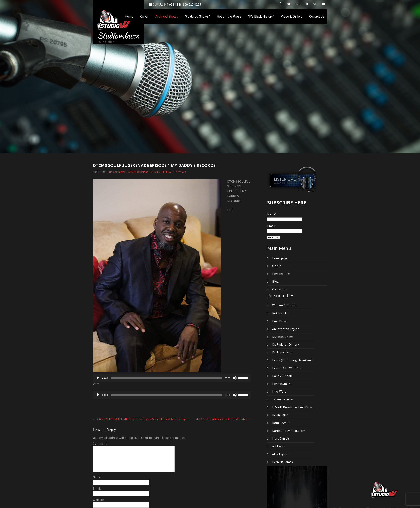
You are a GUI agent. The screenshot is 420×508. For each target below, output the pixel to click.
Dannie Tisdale (282, 376)
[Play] (98, 378)
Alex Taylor (280, 454)
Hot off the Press (229, 17)
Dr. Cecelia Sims (283, 337)
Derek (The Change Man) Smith (293, 360)
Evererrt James (283, 462)
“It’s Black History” (261, 17)
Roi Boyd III (280, 313)
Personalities (281, 274)
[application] (172, 378)
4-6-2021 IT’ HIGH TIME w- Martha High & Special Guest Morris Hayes (141, 419)
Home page (280, 258)
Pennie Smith (281, 384)
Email (97, 493)
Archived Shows (167, 17)
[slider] (166, 378)
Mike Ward (279, 391)
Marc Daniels (281, 438)
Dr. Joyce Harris (283, 352)
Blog (276, 281)
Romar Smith (281, 423)
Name (97, 482)
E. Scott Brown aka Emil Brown (293, 407)
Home (129, 17)
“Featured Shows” (197, 17)
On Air (144, 17)
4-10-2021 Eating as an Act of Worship (224, 419)
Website (98, 504)
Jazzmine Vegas (283, 399)
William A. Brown (284, 305)
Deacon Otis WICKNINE (288, 368)
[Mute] (235, 378)
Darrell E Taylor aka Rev (288, 431)
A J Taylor (279, 446)
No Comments (117, 172)
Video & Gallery (292, 17)
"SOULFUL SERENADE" (162, 172)
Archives (181, 172)
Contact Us (317, 17)
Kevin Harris (280, 415)
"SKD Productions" (138, 172)
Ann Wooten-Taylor (285, 329)
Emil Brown (280, 321)
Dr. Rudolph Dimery (285, 345)
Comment (101, 443)
